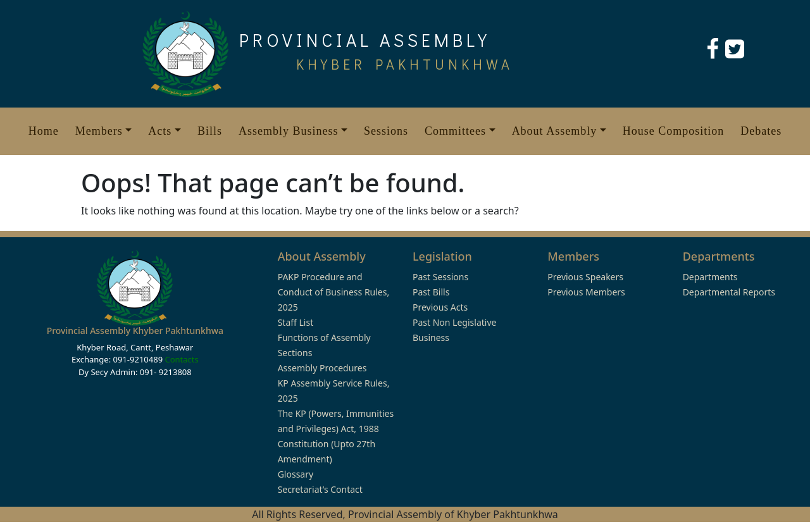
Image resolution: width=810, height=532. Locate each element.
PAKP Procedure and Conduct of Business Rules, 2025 (334, 292)
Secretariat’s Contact (320, 489)
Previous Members (586, 292)
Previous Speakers (585, 277)
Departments (710, 277)
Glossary (296, 474)
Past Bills (431, 292)
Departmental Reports (729, 292)
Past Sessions (440, 277)
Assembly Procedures (322, 368)
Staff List (296, 322)
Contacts (181, 359)
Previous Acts (440, 307)
